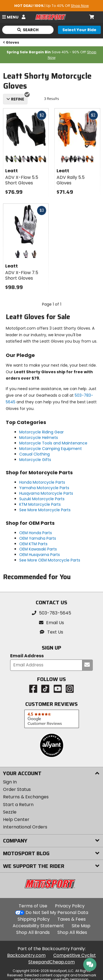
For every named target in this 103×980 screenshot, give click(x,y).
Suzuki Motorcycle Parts (42, 499)
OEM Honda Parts (36, 533)
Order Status (17, 789)
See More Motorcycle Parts (45, 510)
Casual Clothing (34, 454)
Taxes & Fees (72, 919)
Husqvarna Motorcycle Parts (46, 493)
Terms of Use (33, 906)
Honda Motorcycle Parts (42, 482)
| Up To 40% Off (51, 6)
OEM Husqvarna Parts (40, 555)
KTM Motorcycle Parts (40, 504)
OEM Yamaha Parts (38, 538)
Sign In (10, 782)
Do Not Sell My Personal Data (57, 913)
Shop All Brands (33, 932)
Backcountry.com (26, 955)
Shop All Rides (72, 932)
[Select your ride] (79, 30)
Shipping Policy (34, 919)
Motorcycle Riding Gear (41, 432)
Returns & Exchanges (26, 797)
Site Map (81, 926)
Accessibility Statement (38, 926)
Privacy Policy (70, 906)
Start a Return (18, 805)
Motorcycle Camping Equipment (51, 449)
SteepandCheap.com (51, 962)
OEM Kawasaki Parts (38, 549)
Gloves (11, 42)
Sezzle (10, 812)
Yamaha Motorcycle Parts (44, 488)
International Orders (25, 827)
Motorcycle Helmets (39, 438)
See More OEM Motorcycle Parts (50, 560)
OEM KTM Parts (33, 544)
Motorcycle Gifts (35, 460)
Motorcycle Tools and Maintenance (53, 443)
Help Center (16, 819)
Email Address (27, 656)
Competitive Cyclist (75, 955)
